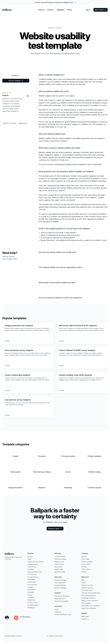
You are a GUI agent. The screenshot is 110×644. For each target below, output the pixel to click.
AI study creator (33, 602)
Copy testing (32, 567)
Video (29, 559)
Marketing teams (60, 572)
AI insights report (33, 605)
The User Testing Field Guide (91, 593)
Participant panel (87, 590)
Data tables (31, 580)
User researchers (60, 583)
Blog (83, 580)
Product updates (87, 562)
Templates (31, 597)
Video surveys (59, 564)
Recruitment (31, 590)
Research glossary (87, 588)
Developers (31, 608)
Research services (87, 585)
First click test (32, 574)
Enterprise (31, 592)
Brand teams (58, 567)
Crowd (84, 583)
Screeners (31, 569)
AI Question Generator (89, 598)
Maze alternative (60, 599)
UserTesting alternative (62, 596)
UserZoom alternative (61, 601)
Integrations (31, 600)
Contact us (85, 619)
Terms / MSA (86, 569)
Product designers (60, 588)
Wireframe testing (60, 559)
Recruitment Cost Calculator (91, 606)
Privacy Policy (86, 564)
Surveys (30, 557)
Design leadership (60, 585)
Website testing (33, 564)
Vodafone (58, 612)
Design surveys (59, 562)
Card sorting (32, 582)
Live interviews (32, 585)
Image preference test (35, 572)
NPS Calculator (86, 603)
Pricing (30, 595)
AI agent (30, 587)
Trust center (85, 559)
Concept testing (60, 557)
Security (84, 557)
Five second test (33, 577)
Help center (85, 616)
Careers (84, 572)
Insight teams (59, 569)
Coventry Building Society (63, 614)
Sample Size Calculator (89, 608)
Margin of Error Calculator (90, 601)
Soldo (56, 609)
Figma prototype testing (35, 562)
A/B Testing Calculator (89, 595)
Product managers (60, 580)
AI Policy (84, 567)
